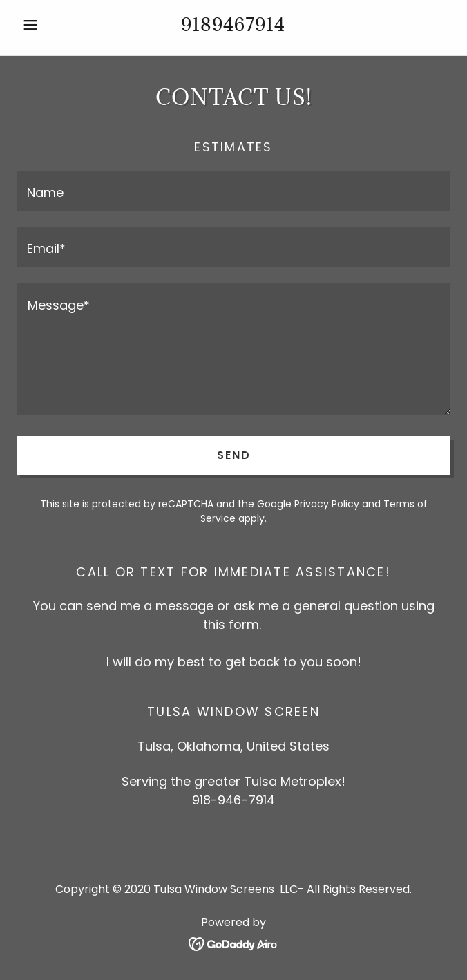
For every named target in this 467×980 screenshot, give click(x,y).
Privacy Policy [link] (327, 504)
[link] (234, 943)
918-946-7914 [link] (233, 800)
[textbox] (233, 191)
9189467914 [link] (233, 24)
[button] (49, 25)
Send (234, 455)
